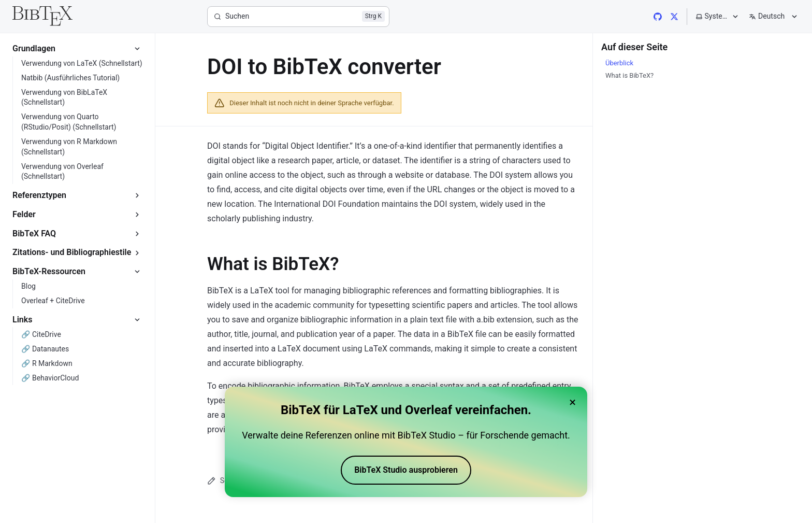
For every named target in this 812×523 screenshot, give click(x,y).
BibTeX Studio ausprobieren (406, 471)
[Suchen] (298, 17)
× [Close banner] (572, 404)
